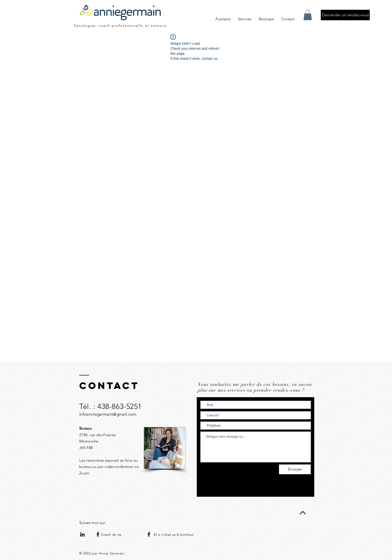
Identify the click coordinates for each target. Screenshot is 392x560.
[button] (308, 15)
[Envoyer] (295, 469)
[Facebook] (98, 534)
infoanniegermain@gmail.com (108, 414)
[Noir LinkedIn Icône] (82, 534)
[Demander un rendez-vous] (345, 15)
